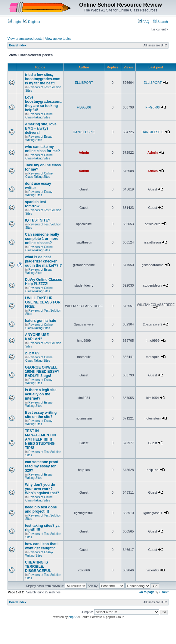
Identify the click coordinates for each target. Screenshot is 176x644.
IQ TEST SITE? (38, 220)
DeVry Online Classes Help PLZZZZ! (43, 282)
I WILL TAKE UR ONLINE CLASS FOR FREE (43, 302)
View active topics (58, 39)
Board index (18, 45)
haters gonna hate (40, 321)
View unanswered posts (25, 39)
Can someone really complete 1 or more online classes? (42, 239)
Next (165, 592)
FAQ (144, 22)
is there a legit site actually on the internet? (41, 394)
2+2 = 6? (32, 353)
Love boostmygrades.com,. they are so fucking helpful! (44, 104)
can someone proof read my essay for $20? (42, 466)
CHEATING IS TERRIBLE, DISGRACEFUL (38, 567)
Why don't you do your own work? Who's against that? (42, 489)
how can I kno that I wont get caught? (42, 546)
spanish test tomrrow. (36, 204)
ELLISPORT (84, 83)
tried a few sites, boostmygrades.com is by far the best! (43, 79)
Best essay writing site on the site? (41, 415)
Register (32, 22)
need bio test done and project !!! (41, 509)
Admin (84, 152)
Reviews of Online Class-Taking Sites (39, 116)
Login (14, 22)
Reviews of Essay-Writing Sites (39, 138)
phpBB (73, 617)
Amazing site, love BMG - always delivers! (41, 128)
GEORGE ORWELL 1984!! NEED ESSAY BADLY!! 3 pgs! (42, 372)
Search (160, 22)
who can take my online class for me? (42, 149)
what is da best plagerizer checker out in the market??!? (43, 261)
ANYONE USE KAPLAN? (37, 337)
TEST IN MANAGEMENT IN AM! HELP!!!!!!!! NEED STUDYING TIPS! (40, 439)
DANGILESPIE (84, 132)
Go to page (147, 592)
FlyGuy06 (84, 107)
